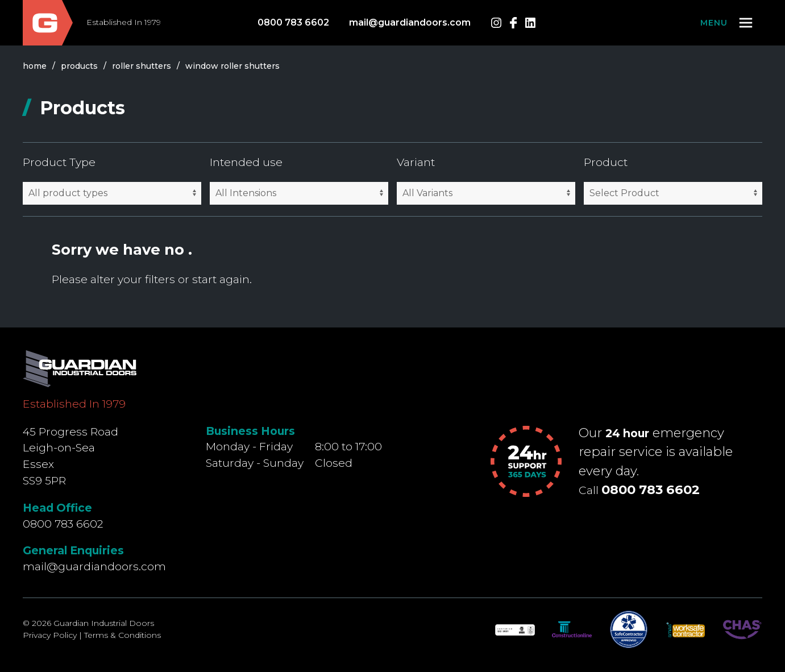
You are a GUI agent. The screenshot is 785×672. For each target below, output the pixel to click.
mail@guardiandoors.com (410, 22)
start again (221, 279)
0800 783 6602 (293, 22)
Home (35, 66)
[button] (727, 23)
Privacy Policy (50, 635)
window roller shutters (232, 66)
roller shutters (142, 66)
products (79, 66)
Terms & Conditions (122, 635)
